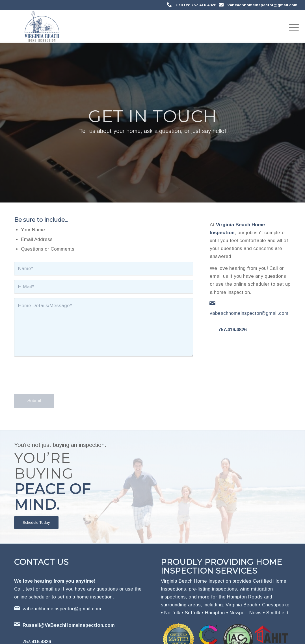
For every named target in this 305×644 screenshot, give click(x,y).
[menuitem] (292, 27)
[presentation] (57, 380)
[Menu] (292, 27)
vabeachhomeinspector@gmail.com (262, 5)
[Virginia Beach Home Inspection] (42, 27)
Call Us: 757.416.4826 (196, 5)
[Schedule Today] (36, 523)
